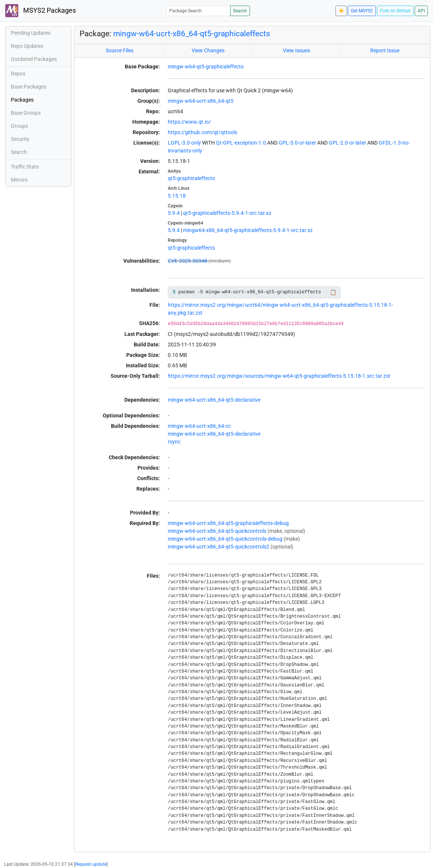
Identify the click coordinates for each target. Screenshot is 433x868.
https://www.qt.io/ (189, 122)
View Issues (296, 50)
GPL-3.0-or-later (297, 143)
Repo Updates (27, 46)
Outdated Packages (34, 59)
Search (240, 11)
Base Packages (29, 87)
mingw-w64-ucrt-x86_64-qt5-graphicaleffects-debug (228, 523)
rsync (174, 442)
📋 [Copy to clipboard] (333, 292)
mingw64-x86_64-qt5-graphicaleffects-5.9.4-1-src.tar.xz (248, 230)
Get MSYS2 (362, 11)
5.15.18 (177, 196)
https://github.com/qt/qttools (202, 132)
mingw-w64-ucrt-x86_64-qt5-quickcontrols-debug (225, 539)
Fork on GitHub (395, 11)
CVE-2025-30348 (188, 261)
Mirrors (19, 180)
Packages (22, 100)
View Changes (208, 50)
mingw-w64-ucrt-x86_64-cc (199, 426)
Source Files (120, 50)
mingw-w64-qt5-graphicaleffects (206, 67)
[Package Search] (198, 11)
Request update (91, 864)
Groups (19, 126)
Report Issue (385, 50)
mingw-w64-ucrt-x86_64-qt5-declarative (214, 400)
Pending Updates (31, 33)
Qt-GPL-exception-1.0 (241, 143)
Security (20, 139)
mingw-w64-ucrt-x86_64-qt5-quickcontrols (217, 531)
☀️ (341, 11)
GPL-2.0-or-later (347, 143)
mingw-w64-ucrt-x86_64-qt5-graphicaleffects (192, 33)
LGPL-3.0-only (184, 143)
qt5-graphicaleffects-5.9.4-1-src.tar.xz (227, 213)
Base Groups (26, 113)
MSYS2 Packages (41, 11)
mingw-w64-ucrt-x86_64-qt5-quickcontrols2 (219, 547)
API (421, 11)
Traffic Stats (25, 167)
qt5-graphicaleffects (191, 178)
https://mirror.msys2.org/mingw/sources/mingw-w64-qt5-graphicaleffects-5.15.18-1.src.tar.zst (279, 376)
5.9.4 (174, 213)
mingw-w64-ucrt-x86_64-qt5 (201, 101)
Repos (18, 74)
